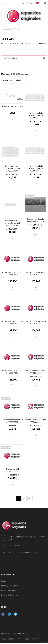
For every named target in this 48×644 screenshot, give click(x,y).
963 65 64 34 (14, 546)
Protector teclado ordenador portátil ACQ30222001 (36, 115)
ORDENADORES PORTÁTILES (22, 44)
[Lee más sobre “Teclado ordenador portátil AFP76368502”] (12, 434)
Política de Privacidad (10, 595)
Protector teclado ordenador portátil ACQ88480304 (12, 223)
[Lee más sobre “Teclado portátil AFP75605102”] (12, 484)
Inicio (4, 44)
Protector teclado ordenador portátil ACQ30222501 (36, 168)
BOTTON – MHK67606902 (12, 106)
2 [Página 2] (24, 499)
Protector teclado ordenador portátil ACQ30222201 (12, 168)
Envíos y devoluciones (10, 586)
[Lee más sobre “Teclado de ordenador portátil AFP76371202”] (36, 234)
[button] (12, 119)
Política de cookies (9, 590)
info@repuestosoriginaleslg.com (22, 552)
